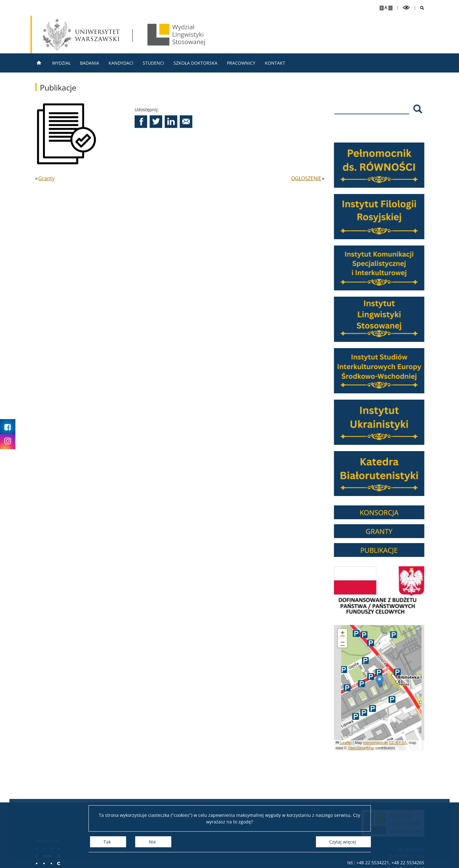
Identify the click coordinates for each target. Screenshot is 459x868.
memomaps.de (379, 743)
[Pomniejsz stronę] (390, 8)
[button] (141, 125)
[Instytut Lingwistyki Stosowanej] (383, 319)
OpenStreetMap (365, 748)
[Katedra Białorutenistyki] (383, 474)
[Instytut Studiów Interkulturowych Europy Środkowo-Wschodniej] (383, 371)
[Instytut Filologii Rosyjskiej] (383, 217)
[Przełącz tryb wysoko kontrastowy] (406, 8)
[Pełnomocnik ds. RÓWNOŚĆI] (383, 165)
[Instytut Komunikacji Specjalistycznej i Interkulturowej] (383, 268)
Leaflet (347, 743)
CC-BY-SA (402, 743)
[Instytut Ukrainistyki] (383, 422)
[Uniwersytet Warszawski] (81, 35)
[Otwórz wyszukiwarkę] (420, 8)
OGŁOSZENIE (306, 178)
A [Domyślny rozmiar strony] (386, 7)
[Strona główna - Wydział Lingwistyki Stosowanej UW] (176, 35)
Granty (46, 178)
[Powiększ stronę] (382, 8)
